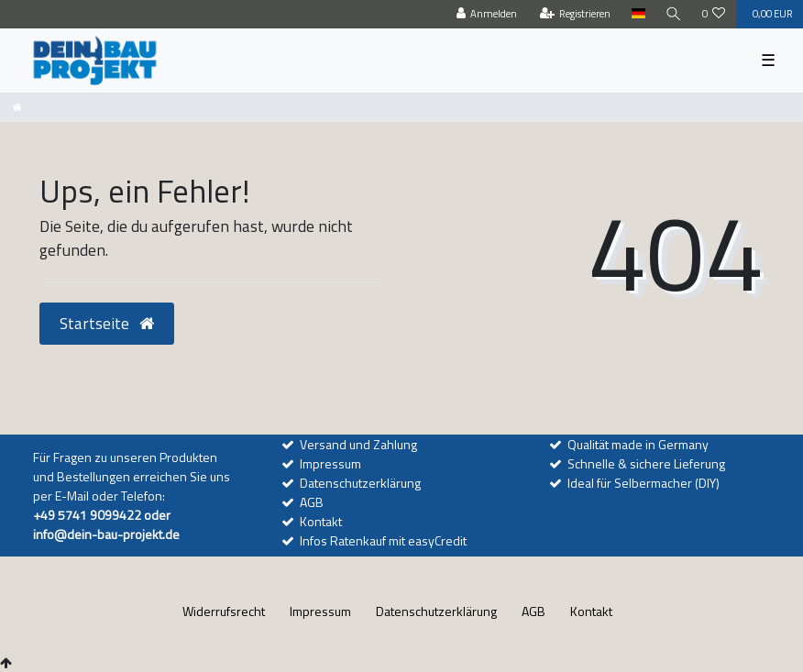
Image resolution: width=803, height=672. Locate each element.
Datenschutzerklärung (360, 483)
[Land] (638, 14)
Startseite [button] (107, 323)
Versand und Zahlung (358, 444)
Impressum (330, 463)
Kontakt (321, 521)
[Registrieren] (576, 14)
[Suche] (674, 14)
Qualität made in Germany (638, 444)
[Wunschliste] (714, 14)
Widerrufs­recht (224, 611)
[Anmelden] (487, 14)
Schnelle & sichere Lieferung (646, 463)
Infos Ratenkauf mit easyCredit (383, 540)
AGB (312, 502)
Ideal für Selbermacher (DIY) (643, 483)
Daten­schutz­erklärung (436, 611)
